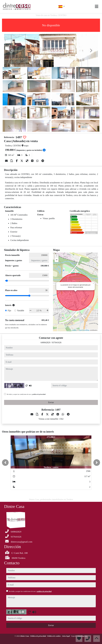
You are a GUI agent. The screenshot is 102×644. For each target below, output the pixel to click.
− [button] (57, 260)
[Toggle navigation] (97, 6)
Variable (21, 311)
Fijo (9, 311)
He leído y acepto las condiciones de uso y (26, 394)
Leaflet (74, 330)
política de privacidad (39, 394)
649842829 (45, 342)
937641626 (57, 342)
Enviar (51, 402)
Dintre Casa (25, 636)
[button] (5, 463)
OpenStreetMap (84, 330)
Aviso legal (66, 636)
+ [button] (57, 256)
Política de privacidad (38, 636)
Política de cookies (54, 636)
